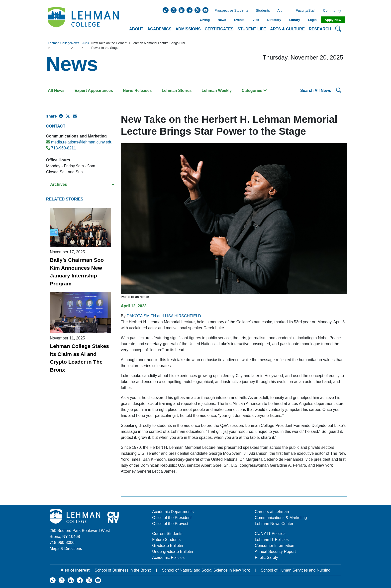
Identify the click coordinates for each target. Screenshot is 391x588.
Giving (205, 20)
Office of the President (172, 518)
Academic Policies (168, 557)
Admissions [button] (188, 29)
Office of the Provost (170, 524)
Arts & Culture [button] (287, 29)
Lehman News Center (274, 524)
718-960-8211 (61, 148)
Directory (274, 20)
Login (312, 20)
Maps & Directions (66, 549)
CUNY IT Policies (270, 534)
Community (334, 11)
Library (295, 20)
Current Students (167, 534)
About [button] (136, 29)
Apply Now (333, 20)
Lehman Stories (177, 91)
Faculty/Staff (306, 11)
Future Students (166, 540)
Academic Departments (173, 512)
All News (56, 91)
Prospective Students (230, 11)
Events (239, 20)
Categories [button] (254, 91)
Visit (256, 20)
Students (263, 11)
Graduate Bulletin (168, 546)
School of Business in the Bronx (123, 570)
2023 (85, 43)
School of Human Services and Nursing (296, 570)
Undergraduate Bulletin (173, 552)
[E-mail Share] (76, 118)
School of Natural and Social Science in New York (206, 570)
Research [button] (320, 29)
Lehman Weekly (217, 91)
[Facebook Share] (62, 118)
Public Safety (266, 557)
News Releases (137, 91)
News (222, 20)
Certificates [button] (219, 29)
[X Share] (69, 118)
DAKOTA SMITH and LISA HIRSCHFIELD (164, 316)
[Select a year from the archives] (81, 185)
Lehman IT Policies (272, 540)
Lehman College (59, 43)
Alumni (283, 11)
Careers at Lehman (272, 512)
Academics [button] (159, 29)
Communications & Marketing (281, 518)
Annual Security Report (275, 552)
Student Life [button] (252, 29)
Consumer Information (275, 546)
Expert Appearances (94, 91)
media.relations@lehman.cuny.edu (79, 142)
